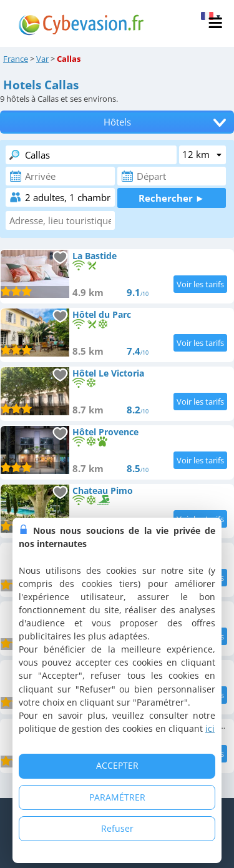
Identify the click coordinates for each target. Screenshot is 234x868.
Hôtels (117, 122)
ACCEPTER (117, 765)
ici (210, 728)
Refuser (117, 828)
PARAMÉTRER (117, 797)
